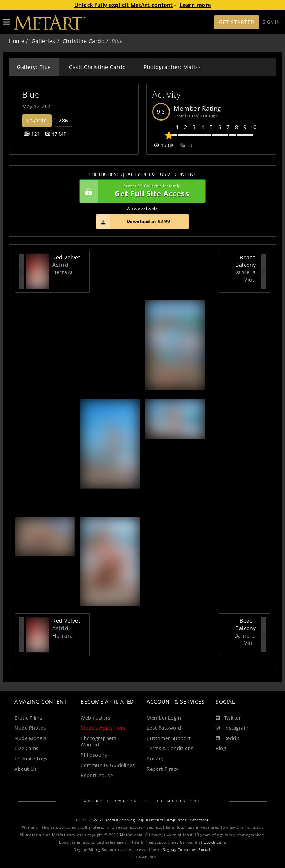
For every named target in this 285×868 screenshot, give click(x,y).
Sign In (271, 22)
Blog (221, 748)
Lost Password (164, 728)
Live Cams (27, 748)
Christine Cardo (84, 41)
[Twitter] (228, 718)
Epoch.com (214, 842)
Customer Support (169, 738)
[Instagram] (232, 728)
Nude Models (30, 738)
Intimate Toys (31, 759)
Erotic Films (28, 718)
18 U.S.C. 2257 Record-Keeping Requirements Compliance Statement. (143, 820)
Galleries (43, 41)
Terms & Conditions (170, 748)
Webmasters (95, 718)
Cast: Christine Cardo (97, 67)
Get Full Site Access (141, 191)
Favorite (37, 120)
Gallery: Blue (34, 67)
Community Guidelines (108, 765)
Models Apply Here (103, 728)
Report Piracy (163, 769)
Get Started (237, 22)
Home (17, 41)
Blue (31, 94)
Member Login (164, 718)
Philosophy (94, 755)
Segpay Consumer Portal (186, 850)
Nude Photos (30, 728)
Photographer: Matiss (172, 67)
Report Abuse (97, 775)
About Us (25, 769)
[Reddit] (228, 738)
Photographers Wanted (99, 742)
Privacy (155, 759)
